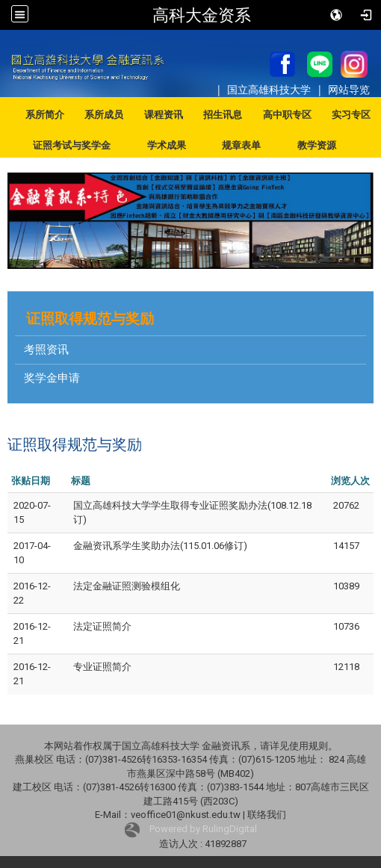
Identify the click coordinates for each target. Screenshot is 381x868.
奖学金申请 (52, 378)
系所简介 (45, 115)
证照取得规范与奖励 (90, 319)
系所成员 (104, 115)
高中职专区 (287, 115)
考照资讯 (46, 350)
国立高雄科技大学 (270, 89)
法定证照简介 (102, 626)
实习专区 (351, 115)
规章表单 (241, 145)
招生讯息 (223, 115)
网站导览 (349, 89)
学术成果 (167, 145)
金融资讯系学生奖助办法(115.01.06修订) (160, 546)
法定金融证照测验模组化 (127, 586)
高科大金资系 (202, 15)
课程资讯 (164, 115)
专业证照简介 (102, 667)
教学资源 (317, 145)
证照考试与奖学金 (72, 145)
